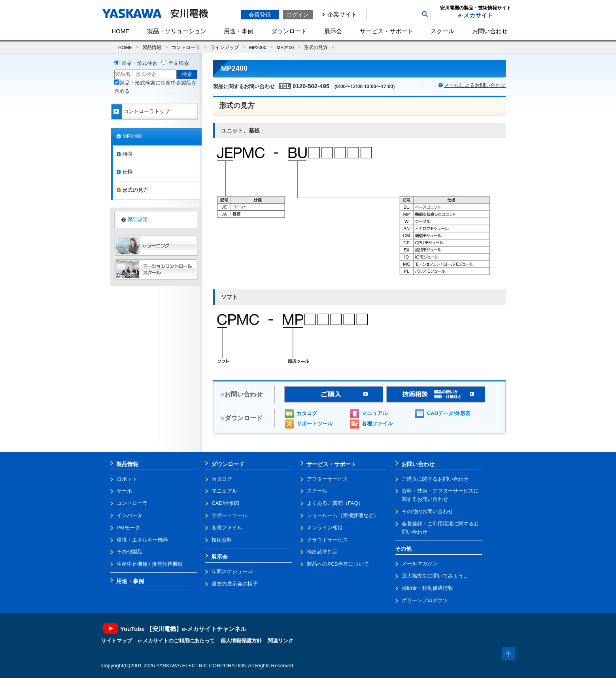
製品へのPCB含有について (338, 564)
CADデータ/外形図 (449, 413)
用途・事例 (239, 31)
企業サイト (342, 14)
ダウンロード (289, 31)
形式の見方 (316, 47)
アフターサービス (327, 479)
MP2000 (258, 47)
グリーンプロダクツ (425, 600)
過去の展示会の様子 (235, 584)
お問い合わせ (490, 31)
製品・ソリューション (177, 31)
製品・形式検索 (139, 63)
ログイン (298, 15)
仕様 (128, 172)
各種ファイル (377, 424)
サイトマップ (117, 641)
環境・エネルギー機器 (142, 540)
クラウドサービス (327, 540)
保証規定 (138, 219)
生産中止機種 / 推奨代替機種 (150, 564)
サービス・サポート (386, 31)
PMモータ (128, 528)
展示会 (333, 31)
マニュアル (375, 413)
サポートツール (315, 424)
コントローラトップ (146, 111)
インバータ (129, 515)
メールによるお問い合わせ (475, 85)
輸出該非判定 (322, 552)
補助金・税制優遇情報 (427, 588)
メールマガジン (420, 564)
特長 (128, 154)
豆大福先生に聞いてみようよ (435, 576)
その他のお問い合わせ (427, 511)
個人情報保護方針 (241, 641)
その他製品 (129, 552)
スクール (442, 31)
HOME (120, 31)
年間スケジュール (232, 571)
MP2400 (285, 47)
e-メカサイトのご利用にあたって (176, 641)
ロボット (127, 479)
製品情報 (152, 47)
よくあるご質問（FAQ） (335, 503)
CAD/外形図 (225, 503)
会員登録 (260, 15)
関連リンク (281, 641)
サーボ (124, 491)
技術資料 (222, 540)
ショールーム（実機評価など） (343, 515)
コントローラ (186, 47)
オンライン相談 (325, 528)
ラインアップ (225, 47)
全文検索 (179, 63)
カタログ (307, 413)
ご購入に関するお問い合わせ (435, 479)
